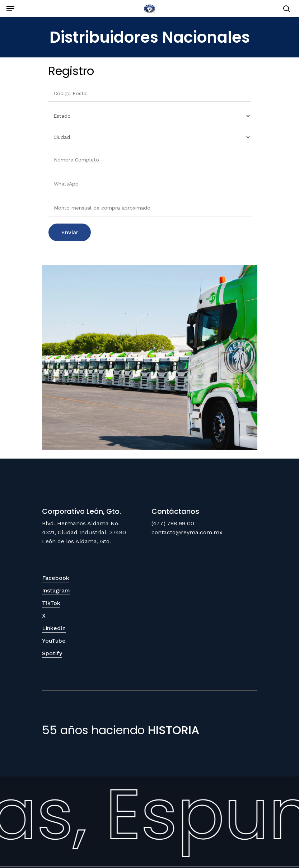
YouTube (54, 641)
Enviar (70, 232)
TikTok (51, 603)
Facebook (56, 578)
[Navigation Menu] (10, 9)
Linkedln (54, 628)
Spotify (52, 653)
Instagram (56, 590)
